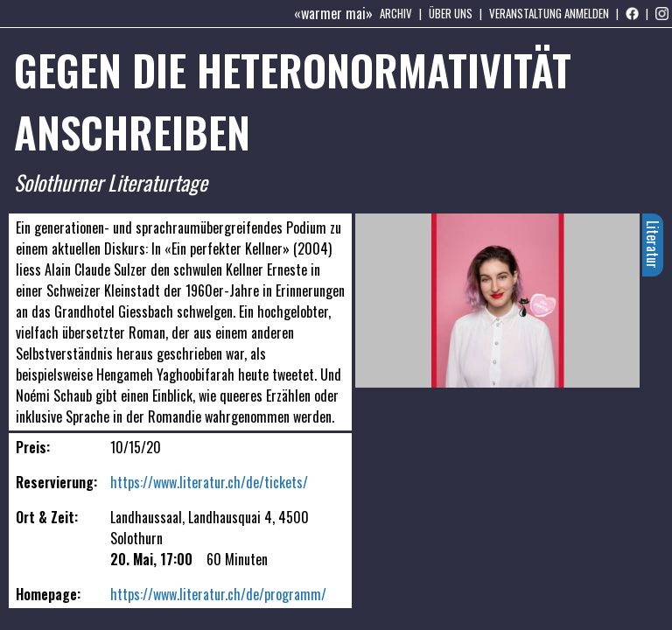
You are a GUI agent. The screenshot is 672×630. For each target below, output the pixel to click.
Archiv (396, 13)
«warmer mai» (333, 13)
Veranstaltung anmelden (549, 13)
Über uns (451, 13)
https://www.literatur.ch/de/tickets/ (209, 482)
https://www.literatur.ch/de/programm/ (218, 594)
